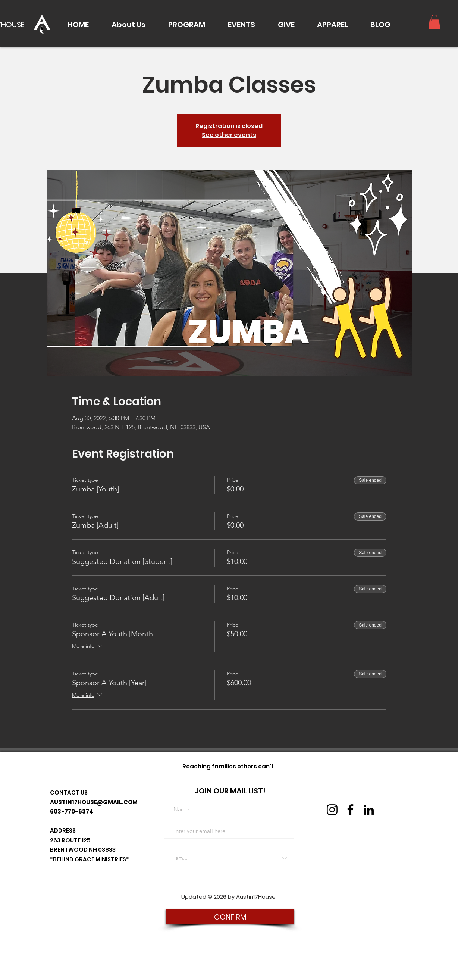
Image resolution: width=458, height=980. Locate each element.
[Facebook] (350, 810)
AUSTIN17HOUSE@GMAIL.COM (94, 802)
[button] (128, 25)
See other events (229, 135)
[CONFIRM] (230, 917)
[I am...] (229, 858)
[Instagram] (332, 810)
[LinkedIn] (369, 810)
